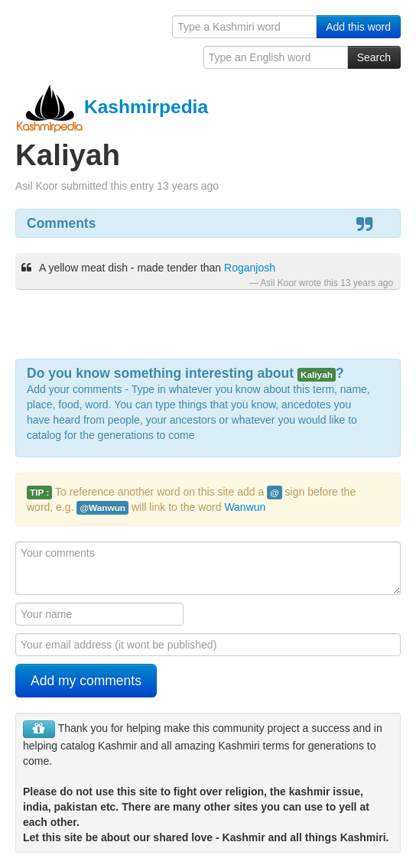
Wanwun (245, 507)
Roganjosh (250, 268)
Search (374, 57)
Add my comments (86, 681)
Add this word (358, 27)
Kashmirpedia (112, 107)
